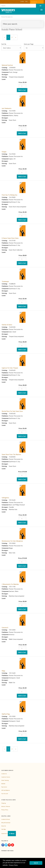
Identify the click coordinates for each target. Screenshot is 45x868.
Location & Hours (6, 819)
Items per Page (29, 44)
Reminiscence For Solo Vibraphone (12, 541)
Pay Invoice (4, 787)
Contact (22, 1)
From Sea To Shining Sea (9, 195)
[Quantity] (22, 86)
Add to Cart (22, 90)
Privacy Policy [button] (13, 865)
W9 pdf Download (6, 823)
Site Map (4, 829)
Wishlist (3, 784)
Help (26, 1)
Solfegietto (5, 498)
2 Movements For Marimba (10, 584)
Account (34, 2)
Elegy (3, 671)
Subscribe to (9, 833)
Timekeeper (5, 281)
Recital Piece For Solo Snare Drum (12, 411)
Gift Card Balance (6, 790)
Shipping (4, 803)
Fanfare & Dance (7, 325)
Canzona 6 (5, 628)
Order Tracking (5, 780)
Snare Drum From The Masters (11, 454)
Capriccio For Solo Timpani (10, 368)
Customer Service (6, 777)
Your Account (5, 794)
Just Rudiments (7, 108)
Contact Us (4, 774)
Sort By (4, 44)
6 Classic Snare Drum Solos (10, 238)
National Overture (7, 65)
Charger (4, 152)
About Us (4, 826)
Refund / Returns (6, 806)
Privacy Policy (5, 810)
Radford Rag (6, 714)
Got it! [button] (36, 863)
